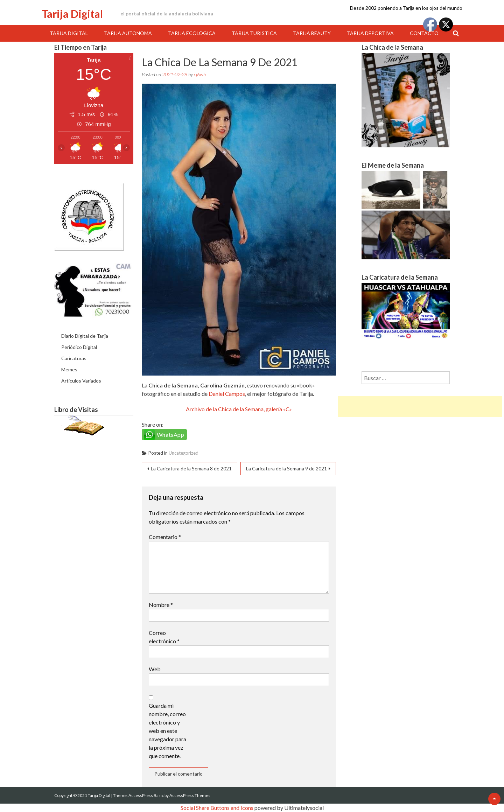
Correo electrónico (164, 637)
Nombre (161, 605)
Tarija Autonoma (128, 33)
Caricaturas (74, 358)
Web (155, 669)
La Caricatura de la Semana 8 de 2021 (191, 468)
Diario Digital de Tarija (85, 336)
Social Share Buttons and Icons (217, 808)
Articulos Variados (81, 381)
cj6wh (200, 74)
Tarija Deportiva (370, 33)
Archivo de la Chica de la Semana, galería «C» (239, 409)
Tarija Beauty (312, 33)
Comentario (165, 537)
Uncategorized (184, 453)
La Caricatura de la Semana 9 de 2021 (286, 468)
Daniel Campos (227, 394)
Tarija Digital (72, 14)
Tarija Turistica (254, 33)
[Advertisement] (420, 407)
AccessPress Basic (146, 795)
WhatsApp (171, 435)
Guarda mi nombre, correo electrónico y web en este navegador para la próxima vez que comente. (167, 731)
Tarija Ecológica (192, 33)
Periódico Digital (79, 347)
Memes (69, 369)
